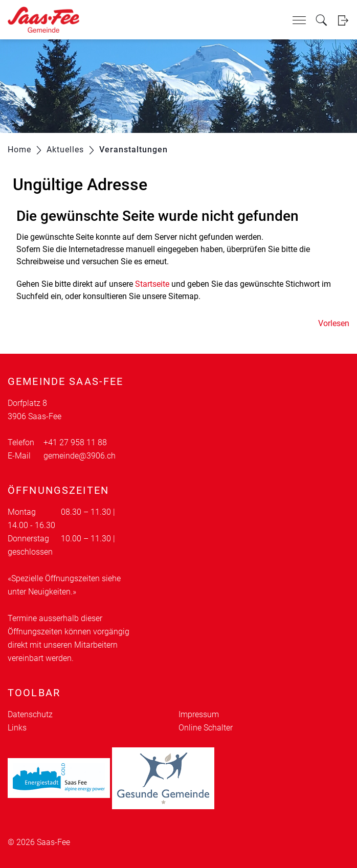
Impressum (199, 714)
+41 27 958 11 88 (75, 442)
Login (343, 20)
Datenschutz (30, 714)
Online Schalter (206, 728)
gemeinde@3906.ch (80, 456)
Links (17, 728)
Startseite (152, 284)
